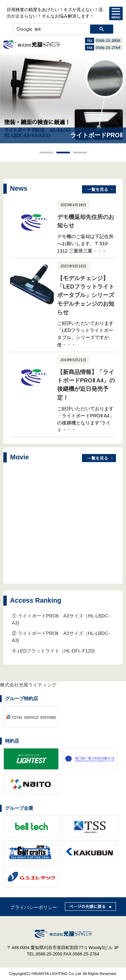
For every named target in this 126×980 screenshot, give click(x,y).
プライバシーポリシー (34, 907)
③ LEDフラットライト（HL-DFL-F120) (53, 651)
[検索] (51, 29)
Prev (9, 108)
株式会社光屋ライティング (28, 685)
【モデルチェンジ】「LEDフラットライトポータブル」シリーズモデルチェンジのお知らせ (86, 295)
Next (117, 108)
